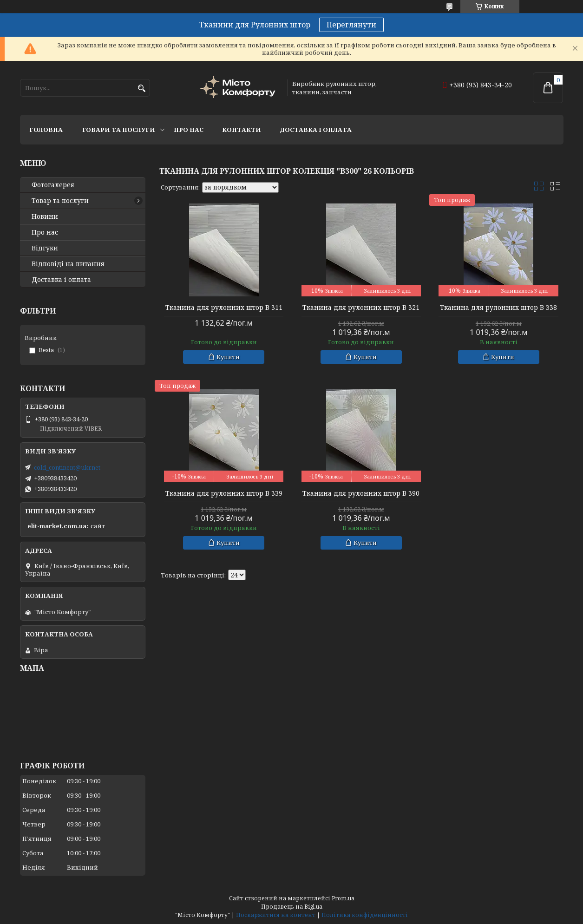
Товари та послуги (118, 130)
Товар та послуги (60, 201)
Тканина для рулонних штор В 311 (224, 308)
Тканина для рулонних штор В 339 (224, 493)
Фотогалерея (53, 185)
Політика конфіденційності (365, 915)
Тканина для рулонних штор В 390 (361, 493)
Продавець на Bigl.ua (292, 907)
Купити (228, 357)
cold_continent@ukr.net (67, 467)
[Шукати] (142, 88)
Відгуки (45, 248)
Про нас (189, 130)
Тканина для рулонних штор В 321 (361, 308)
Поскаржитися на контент (276, 915)
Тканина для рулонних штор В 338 (498, 308)
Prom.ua (343, 898)
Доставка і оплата (316, 130)
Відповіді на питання (68, 264)
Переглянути (351, 25)
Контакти (242, 130)
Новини (45, 216)
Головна (46, 130)
